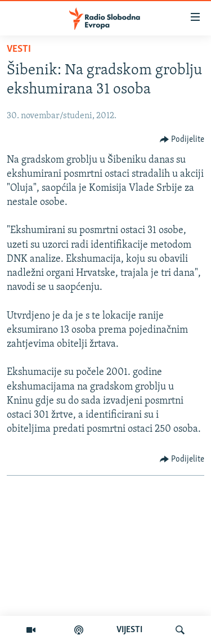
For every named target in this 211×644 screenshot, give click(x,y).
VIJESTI (129, 630)
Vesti (19, 49)
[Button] (182, 140)
